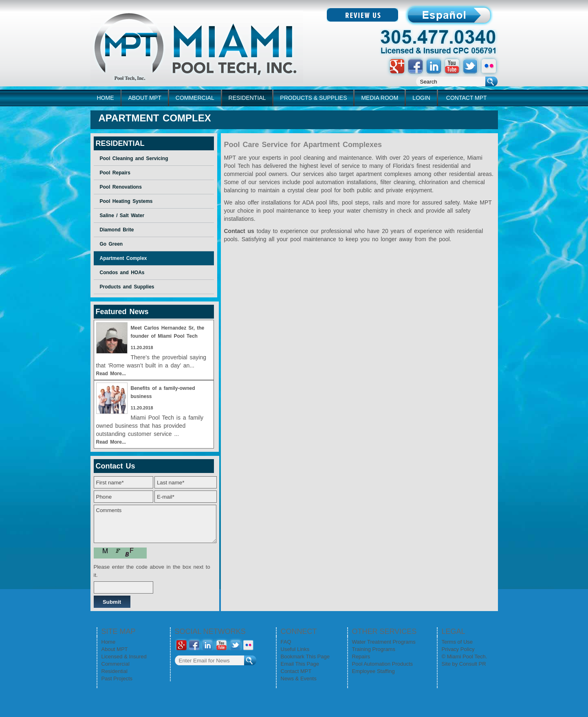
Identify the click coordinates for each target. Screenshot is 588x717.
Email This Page (300, 664)
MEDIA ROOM (380, 98)
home (106, 98)
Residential (115, 671)
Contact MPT (296, 671)
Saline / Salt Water (122, 216)
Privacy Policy (458, 649)
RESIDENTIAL (247, 98)
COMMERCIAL (195, 98)
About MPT (115, 649)
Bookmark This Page (305, 657)
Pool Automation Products (383, 664)
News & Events (299, 679)
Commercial (116, 664)
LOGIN (421, 98)
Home (109, 642)
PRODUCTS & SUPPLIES (313, 98)
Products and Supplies (127, 287)
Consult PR (473, 664)
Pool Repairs (115, 173)
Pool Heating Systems (126, 201)
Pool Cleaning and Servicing (134, 158)
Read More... (111, 374)
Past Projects (117, 679)
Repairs (361, 657)
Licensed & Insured (124, 657)
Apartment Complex (123, 258)
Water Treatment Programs (384, 642)
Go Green (111, 244)
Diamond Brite (117, 230)
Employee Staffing (373, 671)
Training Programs (374, 649)
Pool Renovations (121, 187)
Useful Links (295, 649)
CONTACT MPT (467, 98)
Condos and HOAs (122, 273)
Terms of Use (457, 642)
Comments (155, 524)
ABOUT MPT (144, 98)
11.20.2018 (142, 348)
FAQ (286, 642)
